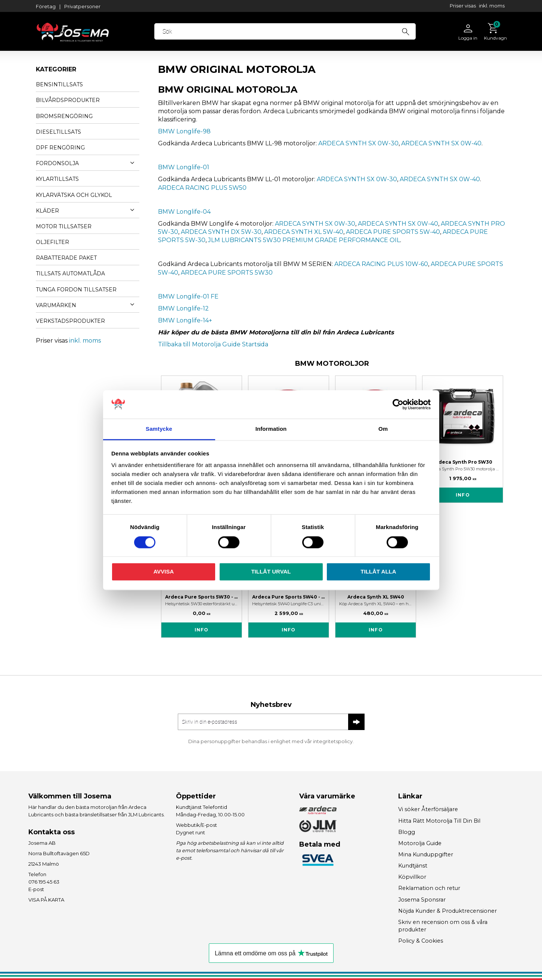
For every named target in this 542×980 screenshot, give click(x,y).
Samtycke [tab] (159, 429)
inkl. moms (492, 6)
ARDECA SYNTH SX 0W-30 (358, 143)
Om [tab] (383, 429)
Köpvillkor (412, 877)
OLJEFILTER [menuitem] (52, 242)
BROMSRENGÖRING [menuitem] (64, 116)
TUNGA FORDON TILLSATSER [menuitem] (76, 290)
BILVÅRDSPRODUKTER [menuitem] (68, 100)
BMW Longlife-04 (184, 212)
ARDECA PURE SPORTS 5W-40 (393, 232)
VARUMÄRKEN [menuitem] (56, 305)
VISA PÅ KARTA (46, 900)
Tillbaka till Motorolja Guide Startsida (213, 344)
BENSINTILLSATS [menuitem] (59, 84)
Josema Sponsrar (422, 900)
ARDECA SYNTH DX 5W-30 (221, 232)
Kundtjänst (413, 866)
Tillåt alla (378, 572)
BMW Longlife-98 (184, 131)
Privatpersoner (82, 6)
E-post (36, 889)
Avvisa (164, 572)
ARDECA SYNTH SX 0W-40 (441, 143)
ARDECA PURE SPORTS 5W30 (227, 273)
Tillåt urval (271, 572)
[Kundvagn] (494, 31)
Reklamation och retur (429, 888)
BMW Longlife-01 (184, 167)
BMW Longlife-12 (183, 308)
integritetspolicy (333, 741)
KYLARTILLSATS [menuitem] (57, 179)
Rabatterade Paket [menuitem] (66, 258)
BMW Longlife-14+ (185, 320)
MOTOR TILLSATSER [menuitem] (64, 226)
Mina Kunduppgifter (426, 854)
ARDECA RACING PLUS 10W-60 (381, 264)
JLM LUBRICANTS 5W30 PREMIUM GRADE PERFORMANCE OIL (304, 240)
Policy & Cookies (421, 941)
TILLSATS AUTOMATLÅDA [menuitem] (70, 273)
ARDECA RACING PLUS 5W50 (202, 188)
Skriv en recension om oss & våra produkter (443, 926)
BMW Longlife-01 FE (188, 296)
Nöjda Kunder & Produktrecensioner (447, 911)
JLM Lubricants (146, 814)
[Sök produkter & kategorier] (286, 31)
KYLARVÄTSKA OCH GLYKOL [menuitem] (74, 195)
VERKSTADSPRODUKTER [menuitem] (70, 321)
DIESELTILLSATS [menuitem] (58, 132)
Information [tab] (271, 429)
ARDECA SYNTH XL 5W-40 (304, 232)
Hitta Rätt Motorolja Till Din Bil (439, 821)
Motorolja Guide (420, 843)
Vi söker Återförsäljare (428, 809)
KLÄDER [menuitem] (47, 211)
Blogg (407, 832)
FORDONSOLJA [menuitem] (57, 163)
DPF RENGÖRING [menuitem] (60, 148)
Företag (46, 6)
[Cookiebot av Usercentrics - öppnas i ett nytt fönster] (398, 404)
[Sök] (406, 31)
